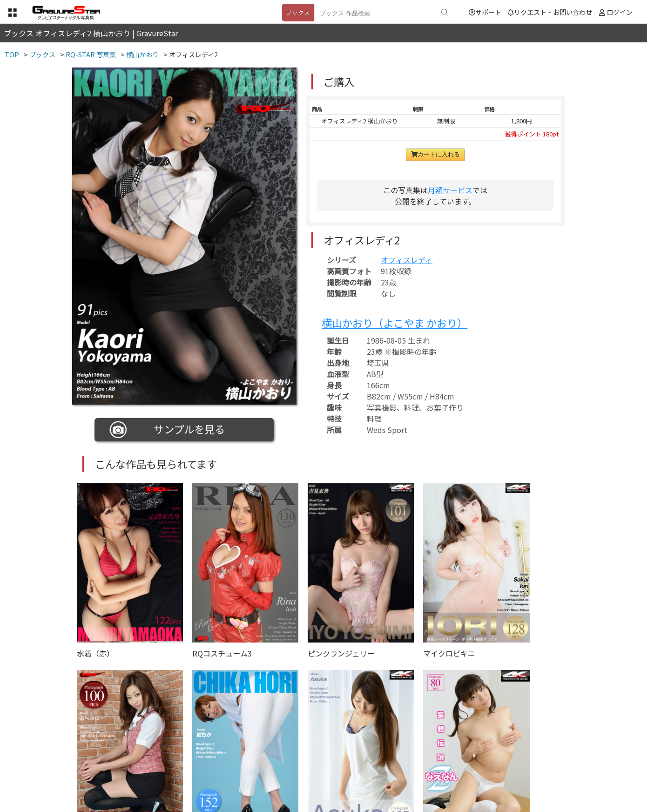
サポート (485, 12)
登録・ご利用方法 (317, 766)
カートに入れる (435, 154)
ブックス (298, 12)
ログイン (620, 12)
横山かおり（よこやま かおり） (394, 323)
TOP (186, 766)
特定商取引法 (260, 766)
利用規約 (217, 766)
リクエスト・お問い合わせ (550, 12)
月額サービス (450, 190)
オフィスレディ (407, 260)
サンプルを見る (167, 430)
